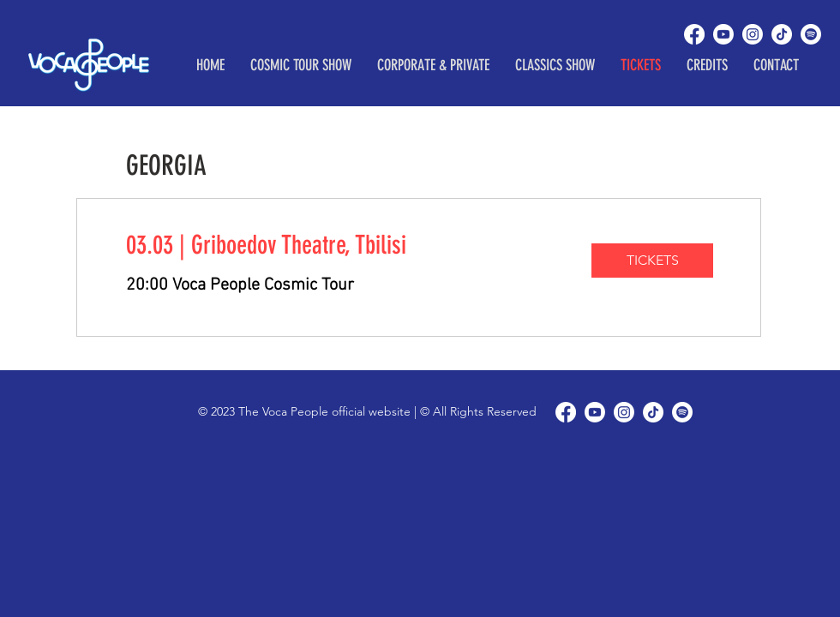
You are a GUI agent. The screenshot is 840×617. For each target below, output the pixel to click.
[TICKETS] (652, 261)
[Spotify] (811, 34)
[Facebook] (694, 34)
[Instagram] (753, 34)
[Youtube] (723, 34)
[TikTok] (782, 34)
